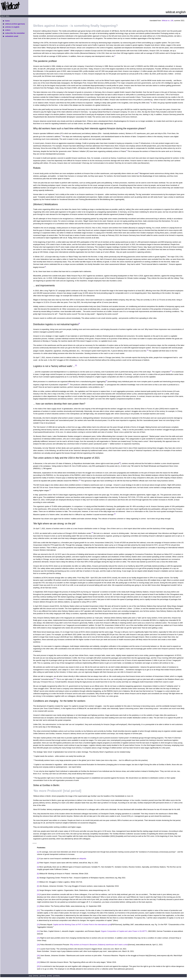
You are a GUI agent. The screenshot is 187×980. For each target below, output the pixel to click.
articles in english (12, 27)
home (7, 21)
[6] (38, 878)
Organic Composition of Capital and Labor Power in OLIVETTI (124, 931)
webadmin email (12, 36)
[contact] (56, 976)
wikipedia (83, 859)
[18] (38, 956)
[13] (38, 925)
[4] (38, 867)
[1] (38, 852)
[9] (38, 890)
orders (8, 30)
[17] (38, 949)
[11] (38, 906)
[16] (38, 945)
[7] (38, 882)
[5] (38, 874)
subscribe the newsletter (15, 33)
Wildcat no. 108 (168, 21)
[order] (50, 976)
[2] (38, 859)
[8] (38, 886)
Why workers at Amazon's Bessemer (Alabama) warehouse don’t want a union (99, 945)
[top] (31, 976)
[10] (38, 894)
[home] (36, 976)
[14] (38, 931)
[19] (38, 962)
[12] (38, 910)
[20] (38, 966)
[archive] (43, 976)
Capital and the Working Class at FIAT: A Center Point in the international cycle (82, 925)
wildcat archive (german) (15, 24)
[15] (38, 938)
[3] (38, 863)
